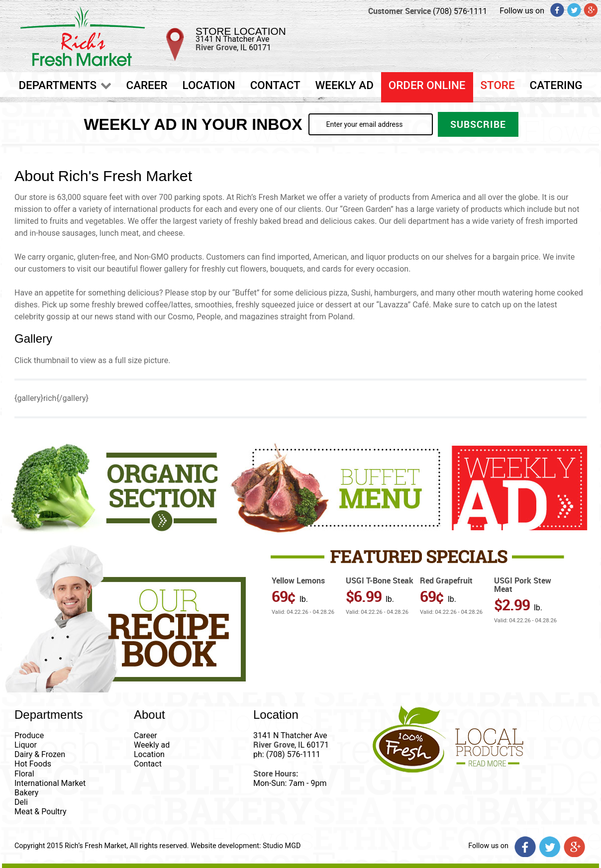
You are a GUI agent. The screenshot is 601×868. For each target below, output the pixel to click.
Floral (24, 774)
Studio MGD (282, 846)
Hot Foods (33, 764)
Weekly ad (152, 745)
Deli (21, 802)
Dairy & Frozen (40, 754)
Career (146, 735)
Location (149, 754)
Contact (148, 764)
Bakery (26, 793)
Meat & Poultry (40, 812)
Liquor (26, 745)
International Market (50, 783)
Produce (29, 735)
